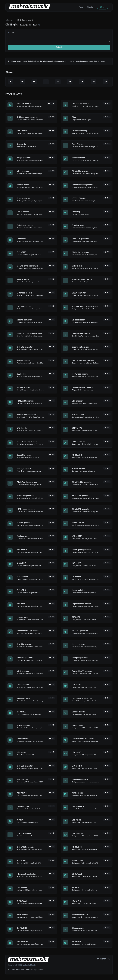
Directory (91, 7)
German (101, 959)
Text (11, 33)
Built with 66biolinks (16, 970)
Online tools (9, 20)
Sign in (103, 7)
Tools (81, 7)
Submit (59, 47)
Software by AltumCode (36, 970)
